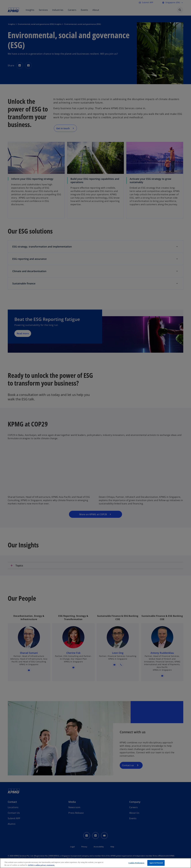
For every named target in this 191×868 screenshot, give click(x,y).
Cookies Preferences (136, 863)
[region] (95, 863)
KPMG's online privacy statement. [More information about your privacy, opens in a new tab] (41, 865)
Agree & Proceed (156, 863)
